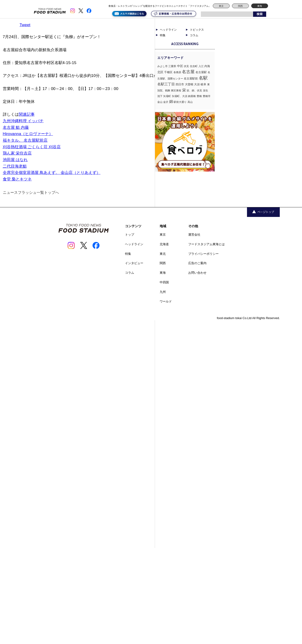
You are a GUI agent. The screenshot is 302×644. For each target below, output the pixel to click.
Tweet (25, 25)
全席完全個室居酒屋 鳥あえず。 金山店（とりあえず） (52, 173)
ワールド (166, 301)
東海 (260, 6)
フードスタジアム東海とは (206, 244)
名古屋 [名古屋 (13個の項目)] (188, 72)
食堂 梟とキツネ (17, 179)
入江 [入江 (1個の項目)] (201, 66)
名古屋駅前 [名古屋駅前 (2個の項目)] (191, 79)
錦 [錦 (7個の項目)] (171, 101)
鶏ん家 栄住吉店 (17, 153)
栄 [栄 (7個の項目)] (184, 90)
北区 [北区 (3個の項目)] (160, 72)
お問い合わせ (197, 273)
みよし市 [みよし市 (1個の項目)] (162, 66)
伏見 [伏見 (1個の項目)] (186, 66)
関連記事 (27, 114)
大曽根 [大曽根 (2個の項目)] (189, 84)
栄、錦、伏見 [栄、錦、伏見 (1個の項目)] (194, 90)
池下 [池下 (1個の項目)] (160, 96)
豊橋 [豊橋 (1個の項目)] (199, 96)
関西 (240, 6)
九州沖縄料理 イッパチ (23, 121)
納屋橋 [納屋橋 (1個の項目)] (192, 96)
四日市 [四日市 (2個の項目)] (180, 84)
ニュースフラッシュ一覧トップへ (31, 192)
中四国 (164, 282)
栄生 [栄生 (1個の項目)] (206, 90)
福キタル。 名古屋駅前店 (25, 140)
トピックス (197, 30)
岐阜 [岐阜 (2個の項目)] (203, 84)
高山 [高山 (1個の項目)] (190, 102)
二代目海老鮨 (15, 166)
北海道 (164, 244)
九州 (163, 292)
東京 (221, 6)
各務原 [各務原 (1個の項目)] (177, 72)
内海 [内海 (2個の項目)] (207, 66)
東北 (163, 254)
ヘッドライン (168, 30)
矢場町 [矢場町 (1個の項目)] (167, 96)
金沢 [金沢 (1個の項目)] (166, 102)
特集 (163, 35)
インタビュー (134, 263)
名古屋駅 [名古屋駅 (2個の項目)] (201, 72)
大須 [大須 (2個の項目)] (197, 84)
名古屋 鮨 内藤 (16, 127)
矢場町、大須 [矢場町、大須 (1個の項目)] (180, 96)
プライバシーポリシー (203, 254)
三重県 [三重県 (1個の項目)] (172, 66)
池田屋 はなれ (15, 160)
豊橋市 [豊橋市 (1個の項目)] (207, 96)
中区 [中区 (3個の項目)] (180, 66)
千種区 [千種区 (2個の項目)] (168, 72)
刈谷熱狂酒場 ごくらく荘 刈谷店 (32, 147)
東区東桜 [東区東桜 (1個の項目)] (176, 90)
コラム (194, 35)
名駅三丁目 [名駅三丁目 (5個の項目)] (166, 84)
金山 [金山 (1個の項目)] (160, 102)
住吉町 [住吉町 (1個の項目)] (194, 66)
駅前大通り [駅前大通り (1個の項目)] (180, 102)
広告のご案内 (197, 263)
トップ (130, 235)
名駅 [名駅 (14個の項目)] (203, 78)
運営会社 (194, 235)
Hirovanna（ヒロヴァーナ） (28, 134)
